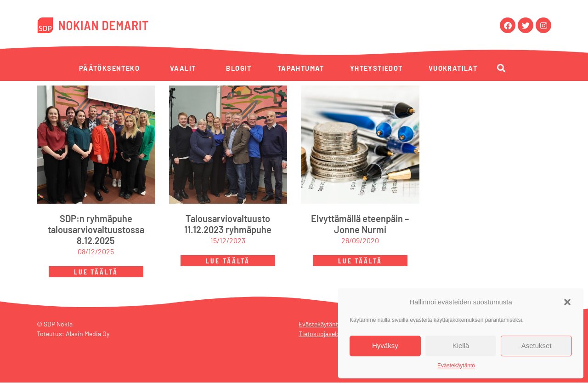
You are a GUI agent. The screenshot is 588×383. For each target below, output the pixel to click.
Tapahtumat (301, 68)
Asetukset (537, 346)
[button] (567, 302)
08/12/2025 (96, 252)
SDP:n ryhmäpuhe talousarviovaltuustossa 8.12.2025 (96, 230)
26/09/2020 (360, 241)
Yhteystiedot (376, 68)
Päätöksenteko (109, 68)
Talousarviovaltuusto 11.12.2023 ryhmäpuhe (228, 224)
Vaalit (183, 68)
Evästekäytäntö (456, 366)
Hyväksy (385, 346)
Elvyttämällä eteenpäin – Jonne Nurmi (360, 224)
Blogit (239, 68)
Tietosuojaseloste (324, 334)
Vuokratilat (453, 68)
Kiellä (461, 346)
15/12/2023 (228, 241)
